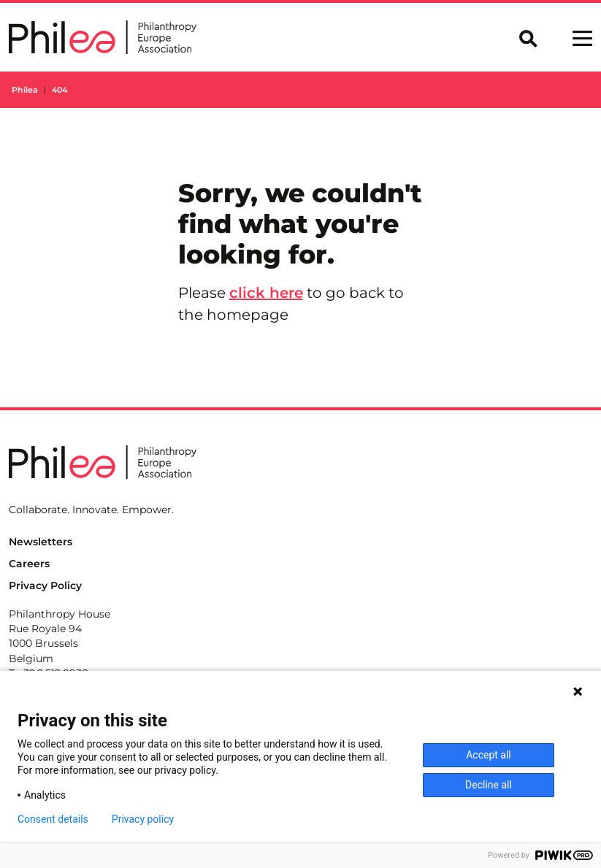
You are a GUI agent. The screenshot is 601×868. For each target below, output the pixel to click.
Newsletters (41, 542)
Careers (29, 564)
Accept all (489, 755)
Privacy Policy (45, 585)
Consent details (53, 819)
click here (266, 293)
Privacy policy (143, 819)
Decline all (489, 785)
